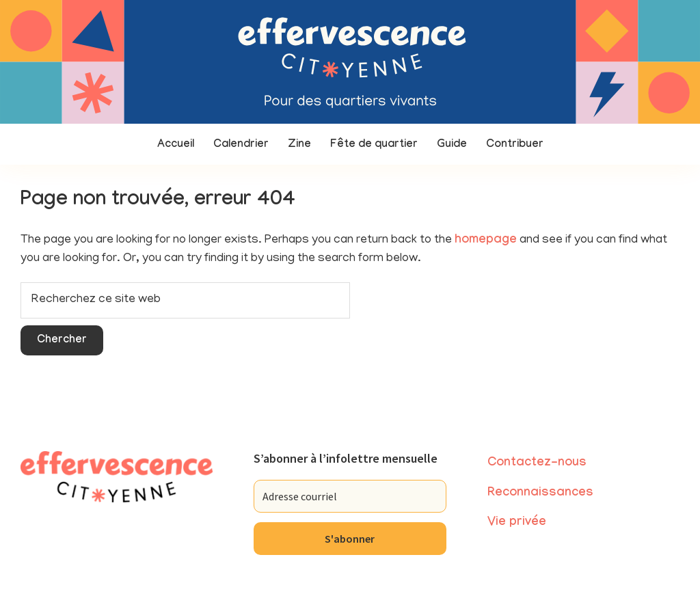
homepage (486, 241)
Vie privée (517, 523)
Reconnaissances (540, 494)
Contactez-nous (537, 464)
